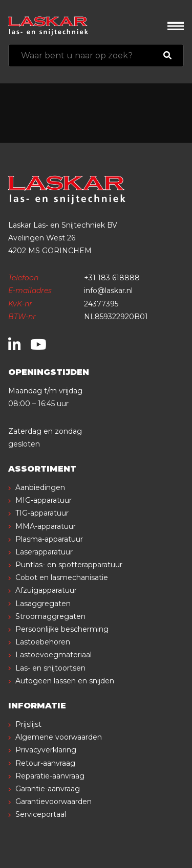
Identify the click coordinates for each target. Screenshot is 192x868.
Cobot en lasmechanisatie (62, 577)
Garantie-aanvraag (48, 789)
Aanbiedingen (40, 487)
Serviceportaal (41, 814)
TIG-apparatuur (42, 513)
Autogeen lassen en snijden (65, 681)
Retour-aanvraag (45, 763)
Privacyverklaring (46, 750)
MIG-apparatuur (44, 500)
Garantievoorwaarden (54, 802)
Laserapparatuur (44, 552)
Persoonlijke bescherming (62, 629)
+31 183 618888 (112, 278)
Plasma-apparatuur (49, 539)
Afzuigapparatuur (46, 590)
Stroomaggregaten (50, 616)
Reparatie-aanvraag (50, 776)
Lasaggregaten (43, 604)
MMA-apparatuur (46, 526)
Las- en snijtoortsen (50, 668)
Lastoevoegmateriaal (54, 655)
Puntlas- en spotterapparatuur (69, 565)
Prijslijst (28, 724)
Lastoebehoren (43, 642)
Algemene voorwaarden (59, 737)
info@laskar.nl (108, 291)
